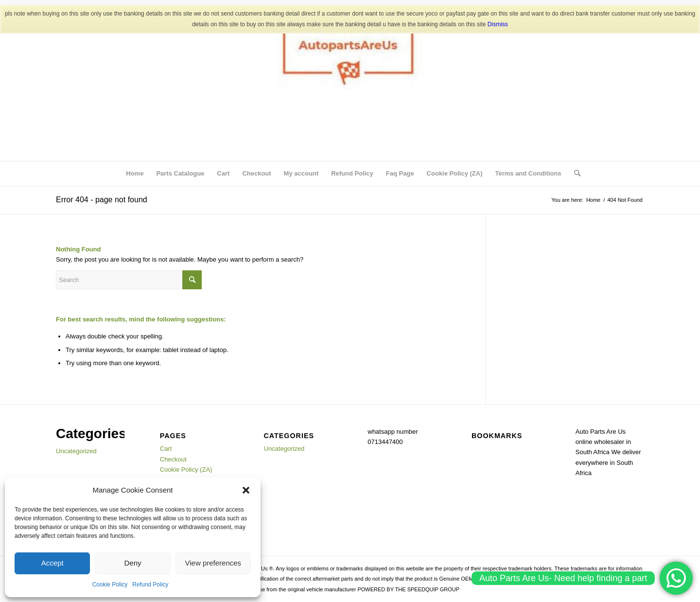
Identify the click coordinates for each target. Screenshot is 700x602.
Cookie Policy (110, 584)
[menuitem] (574, 174)
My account (301, 173)
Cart (223, 173)
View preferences (213, 563)
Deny (132, 563)
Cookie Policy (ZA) (455, 173)
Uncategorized (76, 451)
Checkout (256, 173)
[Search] (574, 174)
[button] (246, 490)
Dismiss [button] (498, 24)
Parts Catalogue (180, 173)
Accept (52, 563)
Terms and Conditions (528, 173)
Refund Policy (150, 584)
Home (135, 173)
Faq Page (400, 173)
